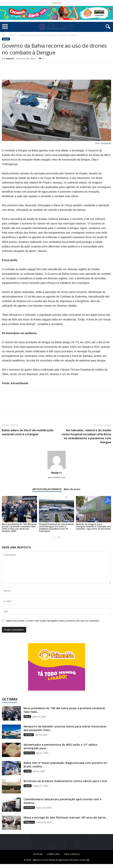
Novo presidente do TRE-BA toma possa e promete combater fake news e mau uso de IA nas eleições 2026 (19, 528)
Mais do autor (72, 489)
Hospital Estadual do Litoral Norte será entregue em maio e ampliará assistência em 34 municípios (56, 528)
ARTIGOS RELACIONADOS (47, 489)
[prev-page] (54, 537)
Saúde (28, 771)
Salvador (29, 735)
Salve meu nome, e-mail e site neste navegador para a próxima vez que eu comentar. (53, 621)
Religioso (29, 822)
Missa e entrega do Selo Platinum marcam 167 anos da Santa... (66, 817)
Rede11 (10, 59)
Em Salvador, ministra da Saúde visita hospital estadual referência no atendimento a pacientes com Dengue (86, 436)
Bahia (13, 35)
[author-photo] (56, 460)
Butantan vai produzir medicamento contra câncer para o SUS (65, 781)
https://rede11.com (56, 477)
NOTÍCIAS (38, 854)
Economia (29, 753)
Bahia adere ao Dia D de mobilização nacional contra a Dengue (28, 432)
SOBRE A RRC (53, 854)
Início (4, 35)
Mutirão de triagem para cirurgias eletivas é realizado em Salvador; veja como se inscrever (93, 526)
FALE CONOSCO (72, 854)
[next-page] (59, 537)
